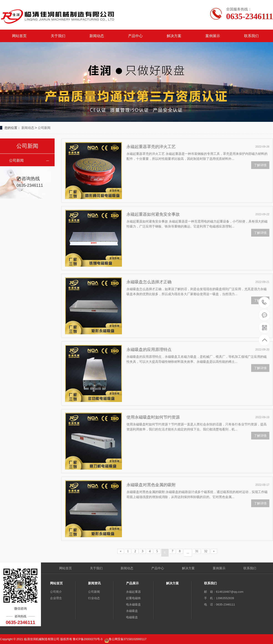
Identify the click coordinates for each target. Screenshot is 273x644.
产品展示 (132, 583)
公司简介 (56, 592)
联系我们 (251, 36)
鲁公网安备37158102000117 (128, 639)
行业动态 (94, 598)
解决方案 (174, 36)
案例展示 (213, 36)
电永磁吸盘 (133, 604)
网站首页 (19, 36)
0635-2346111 (264, 303)
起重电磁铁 (133, 598)
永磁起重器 (133, 592)
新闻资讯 (94, 583)
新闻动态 (97, 36)
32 (206, 551)
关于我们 (58, 36)
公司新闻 (44, 128)
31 (197, 551)
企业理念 (56, 598)
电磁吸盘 (132, 617)
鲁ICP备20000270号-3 (88, 639)
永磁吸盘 (132, 611)
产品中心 (135, 36)
